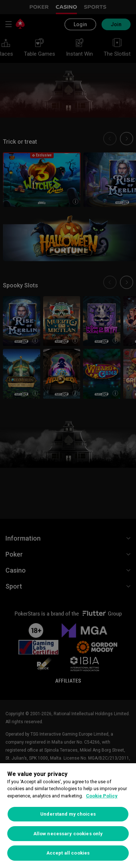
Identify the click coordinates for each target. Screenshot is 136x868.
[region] (68, 816)
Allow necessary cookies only (68, 834)
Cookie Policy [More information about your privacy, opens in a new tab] (102, 796)
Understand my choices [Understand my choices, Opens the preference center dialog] (68, 814)
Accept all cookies (68, 853)
